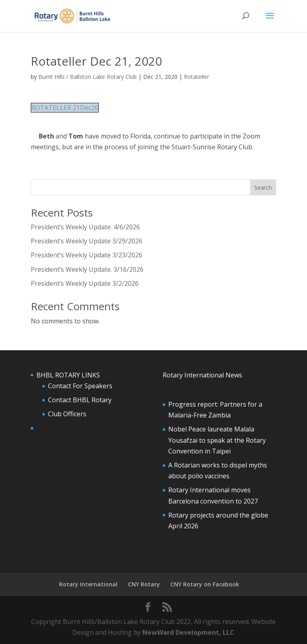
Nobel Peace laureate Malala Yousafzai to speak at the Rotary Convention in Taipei (217, 440)
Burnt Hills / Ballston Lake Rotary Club (88, 77)
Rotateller (196, 77)
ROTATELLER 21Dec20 (65, 108)
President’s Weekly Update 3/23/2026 (87, 255)
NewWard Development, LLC (188, 632)
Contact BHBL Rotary (80, 400)
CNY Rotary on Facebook (205, 584)
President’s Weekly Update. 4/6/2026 (85, 227)
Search (263, 188)
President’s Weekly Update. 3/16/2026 (87, 269)
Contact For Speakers (80, 386)
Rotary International (88, 584)
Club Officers (67, 414)
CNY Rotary (144, 584)
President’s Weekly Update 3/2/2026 (85, 283)
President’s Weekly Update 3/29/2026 (87, 241)
